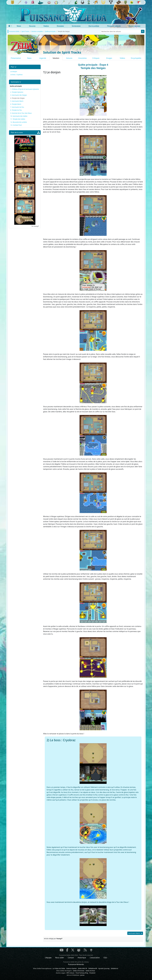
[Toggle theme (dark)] (10, 26)
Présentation (16, 58)
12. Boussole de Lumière (19, 122)
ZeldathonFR (93, 968)
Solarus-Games (71, 968)
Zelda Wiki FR (82, 968)
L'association (95, 958)
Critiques (96, 58)
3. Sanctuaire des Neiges (19, 95)
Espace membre (135, 26)
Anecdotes (83, 58)
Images (109, 58)
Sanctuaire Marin (135, 933)
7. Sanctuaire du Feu (17, 107)
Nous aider (60, 958)
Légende (43, 58)
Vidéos (46, 26)
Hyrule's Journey (104, 968)
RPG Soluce (70, 973)
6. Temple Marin (16, 104)
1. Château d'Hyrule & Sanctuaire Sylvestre (25, 89)
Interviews (76, 26)
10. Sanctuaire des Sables (19, 116)
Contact (71, 958)
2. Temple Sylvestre (17, 92)
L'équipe (48, 958)
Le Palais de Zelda (59, 968)
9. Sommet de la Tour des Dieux (21, 113)
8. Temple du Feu (16, 110)
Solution (56, 58)
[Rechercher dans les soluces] (121, 31)
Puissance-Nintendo (76, 964)
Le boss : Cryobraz (16, 75)
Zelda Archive (90, 971)
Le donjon (14, 71)
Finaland (92, 973)
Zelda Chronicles (79, 971)
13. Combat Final (16, 125)
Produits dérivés (114, 26)
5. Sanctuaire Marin (17, 101)
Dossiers (60, 26)
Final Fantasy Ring (82, 973)
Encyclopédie (94, 26)
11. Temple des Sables (18, 119)
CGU (105, 958)
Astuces (69, 58)
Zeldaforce (114, 968)
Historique (82, 958)
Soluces (32, 26)
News (19, 26)
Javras (82, 975)
